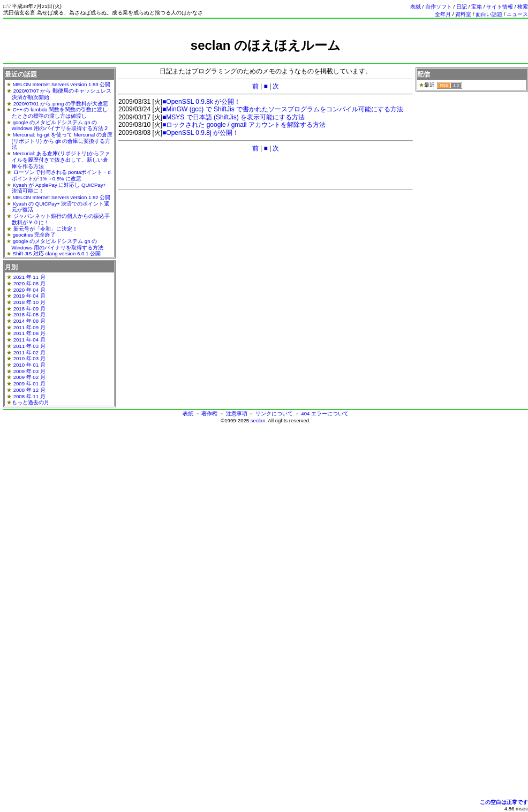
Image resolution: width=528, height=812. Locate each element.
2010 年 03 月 (29, 358)
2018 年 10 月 (29, 302)
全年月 (443, 14)
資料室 (463, 14)
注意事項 (237, 413)
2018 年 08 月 (29, 314)
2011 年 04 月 (29, 340)
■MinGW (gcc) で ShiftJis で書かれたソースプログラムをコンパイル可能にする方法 (283, 109)
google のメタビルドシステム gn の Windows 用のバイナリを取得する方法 (58, 244)
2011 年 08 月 (29, 333)
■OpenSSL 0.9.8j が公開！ (201, 133)
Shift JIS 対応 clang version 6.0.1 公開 (57, 253)
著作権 (209, 413)
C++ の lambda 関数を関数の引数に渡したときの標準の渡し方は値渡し (60, 113)
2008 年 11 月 (29, 396)
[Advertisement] (266, 58)
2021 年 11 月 (29, 277)
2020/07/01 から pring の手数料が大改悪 (61, 104)
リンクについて (274, 413)
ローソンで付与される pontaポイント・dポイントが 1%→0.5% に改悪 (61, 175)
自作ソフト (439, 7)
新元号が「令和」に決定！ (46, 229)
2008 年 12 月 (29, 390)
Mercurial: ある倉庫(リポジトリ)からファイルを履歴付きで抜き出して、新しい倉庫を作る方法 (61, 160)
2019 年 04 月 (29, 296)
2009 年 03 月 (29, 371)
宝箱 (477, 7)
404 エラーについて (325, 413)
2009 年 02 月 (29, 377)
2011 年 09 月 (29, 327)
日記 (462, 7)
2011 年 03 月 (29, 346)
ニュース (517, 14)
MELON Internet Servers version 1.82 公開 (62, 197)
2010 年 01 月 (29, 365)
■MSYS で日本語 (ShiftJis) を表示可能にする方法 (233, 117)
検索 (523, 7)
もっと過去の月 (31, 402)
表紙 (416, 7)
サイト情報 (500, 7)
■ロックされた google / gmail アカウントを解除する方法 (244, 125)
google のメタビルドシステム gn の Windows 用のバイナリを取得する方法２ (61, 126)
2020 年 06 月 (29, 283)
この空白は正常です (504, 802)
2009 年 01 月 (29, 384)
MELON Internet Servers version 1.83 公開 (62, 84)
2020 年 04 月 (29, 290)
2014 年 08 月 (29, 321)
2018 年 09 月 (29, 309)
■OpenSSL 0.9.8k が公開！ (201, 102)
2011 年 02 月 (29, 352)
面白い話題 (489, 14)
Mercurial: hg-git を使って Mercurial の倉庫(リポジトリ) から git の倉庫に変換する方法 (62, 141)
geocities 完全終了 (35, 235)
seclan (258, 420)
